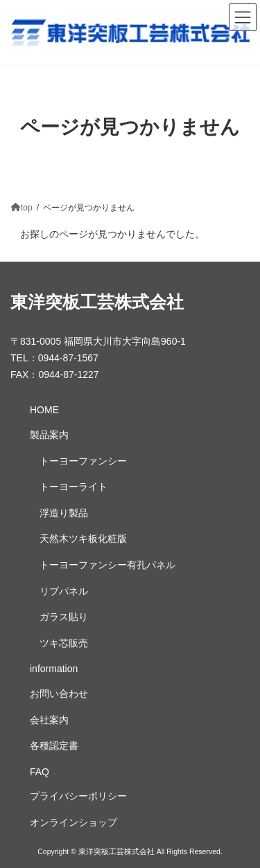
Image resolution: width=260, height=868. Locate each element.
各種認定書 (54, 746)
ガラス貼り (64, 617)
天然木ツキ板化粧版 (83, 539)
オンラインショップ (73, 822)
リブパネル (64, 591)
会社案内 (49, 720)
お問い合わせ (59, 694)
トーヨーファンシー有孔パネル (107, 565)
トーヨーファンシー (83, 461)
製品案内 (49, 435)
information (54, 669)
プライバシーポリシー (78, 797)
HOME (44, 410)
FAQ (40, 772)
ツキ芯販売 (64, 643)
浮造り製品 (64, 513)
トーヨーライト (73, 487)
